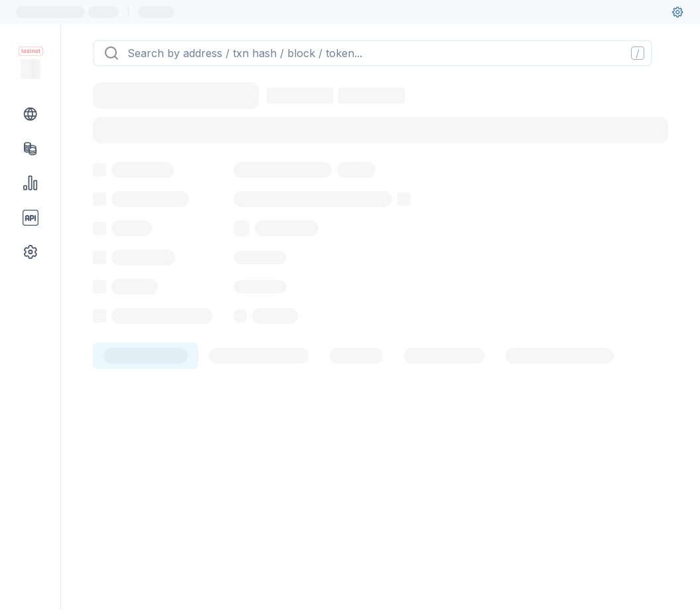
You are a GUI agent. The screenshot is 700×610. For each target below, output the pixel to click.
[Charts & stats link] (31, 183)
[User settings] (677, 12)
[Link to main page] (31, 69)
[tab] (146, 429)
